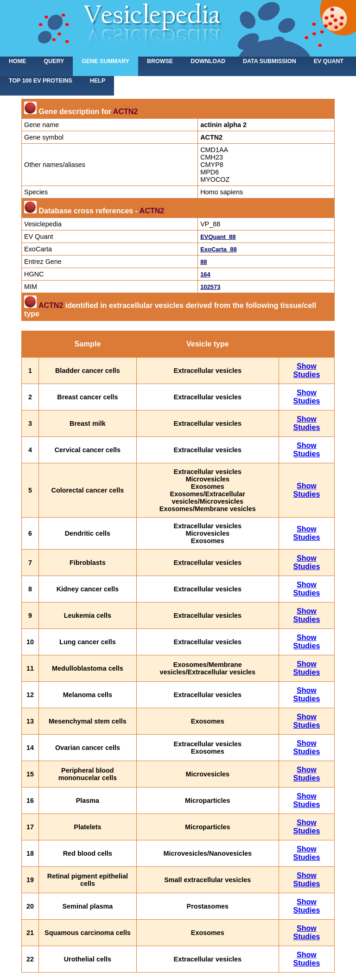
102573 (210, 287)
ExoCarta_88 (218, 249)
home (17, 61)
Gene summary (105, 61)
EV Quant (329, 61)
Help (98, 81)
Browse (160, 61)
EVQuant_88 (218, 237)
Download (208, 61)
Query (54, 61)
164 (205, 274)
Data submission (270, 61)
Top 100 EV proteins (41, 81)
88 (203, 262)
